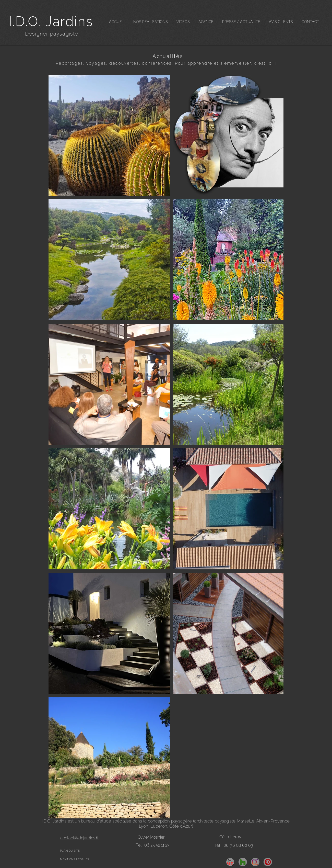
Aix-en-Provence (273, 821)
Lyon (144, 826)
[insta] (255, 862)
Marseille (246, 821)
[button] (151, 22)
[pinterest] (268, 862)
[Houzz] (243, 862)
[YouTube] (230, 862)
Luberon (159, 826)
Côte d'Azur (181, 826)
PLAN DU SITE (70, 851)
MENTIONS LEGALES (75, 859)
